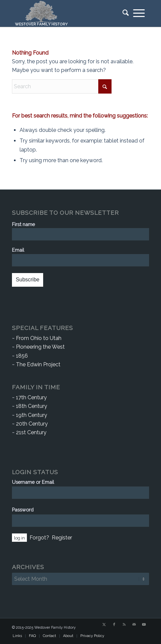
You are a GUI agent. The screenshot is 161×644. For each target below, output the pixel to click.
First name (23, 224)
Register (62, 538)
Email (18, 250)
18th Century (32, 406)
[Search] (123, 13)
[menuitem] (123, 13)
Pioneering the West (40, 347)
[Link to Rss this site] (124, 625)
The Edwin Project (38, 364)
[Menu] (139, 13)
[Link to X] (104, 625)
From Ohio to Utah (39, 338)
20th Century (32, 424)
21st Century (31, 432)
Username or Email (33, 482)
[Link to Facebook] (114, 625)
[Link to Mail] (134, 625)
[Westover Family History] (67, 13)
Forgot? (39, 538)
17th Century (31, 397)
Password (23, 510)
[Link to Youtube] (144, 625)
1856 (22, 356)
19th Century (32, 415)
